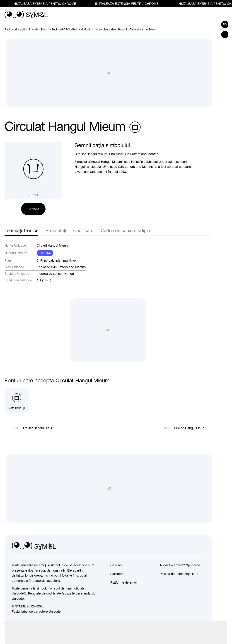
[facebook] (201, 546)
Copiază (33, 209)
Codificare (83, 230)
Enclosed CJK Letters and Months (61, 267)
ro (225, 25)
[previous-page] (15, 30)
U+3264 (45, 253)
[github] (191, 546)
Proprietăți (56, 230)
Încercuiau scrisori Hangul (56, 274)
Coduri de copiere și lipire (126, 230)
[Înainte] (209, 30)
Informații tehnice (21, 230)
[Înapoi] (201, 30)
